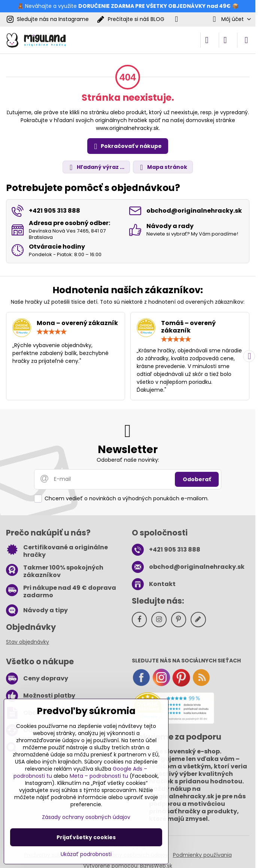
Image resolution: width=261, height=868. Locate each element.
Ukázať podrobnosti (86, 854)
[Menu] (246, 40)
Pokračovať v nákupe (127, 146)
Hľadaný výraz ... (96, 167)
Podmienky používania (202, 855)
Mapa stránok (163, 167)
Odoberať (197, 479)
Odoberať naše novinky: (128, 460)
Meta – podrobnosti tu (99, 776)
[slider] (52, 332)
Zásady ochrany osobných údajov (86, 817)
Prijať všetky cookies (86, 837)
